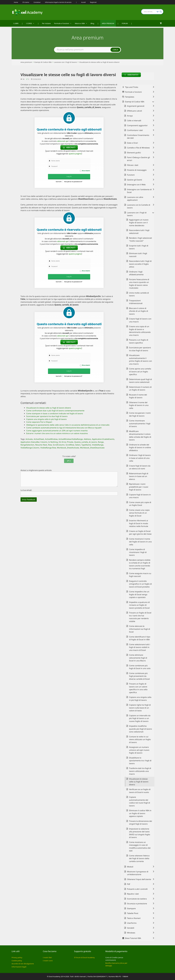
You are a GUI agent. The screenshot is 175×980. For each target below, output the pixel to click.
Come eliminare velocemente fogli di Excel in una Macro (138, 658)
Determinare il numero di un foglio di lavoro (140, 388)
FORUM (125, 23)
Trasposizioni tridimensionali (136, 302)
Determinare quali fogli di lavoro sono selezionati (141, 381)
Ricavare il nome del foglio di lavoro (138, 396)
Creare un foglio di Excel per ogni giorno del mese (140, 533)
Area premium (26, 62)
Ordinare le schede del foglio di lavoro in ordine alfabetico (140, 447)
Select (78, 445)
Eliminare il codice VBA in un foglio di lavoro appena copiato (140, 813)
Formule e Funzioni (64, 23)
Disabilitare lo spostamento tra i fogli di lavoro (140, 761)
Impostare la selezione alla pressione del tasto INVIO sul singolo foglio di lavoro (140, 833)
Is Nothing (53, 442)
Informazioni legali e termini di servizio (58, 2)
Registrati (93, 2)
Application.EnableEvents (103, 439)
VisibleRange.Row (48, 448)
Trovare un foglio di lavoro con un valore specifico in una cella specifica (138, 688)
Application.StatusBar (30, 442)
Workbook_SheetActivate (68, 448)
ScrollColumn (59, 445)
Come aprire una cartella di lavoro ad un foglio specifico (140, 372)
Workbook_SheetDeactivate (92, 448)
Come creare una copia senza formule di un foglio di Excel (139, 513)
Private (70, 442)
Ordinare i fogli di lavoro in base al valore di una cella (140, 458)
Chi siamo (26, 2)
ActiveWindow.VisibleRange (71, 439)
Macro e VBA (82, 23)
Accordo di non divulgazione (23, 964)
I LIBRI (16, 23)
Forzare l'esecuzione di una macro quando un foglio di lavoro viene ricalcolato (139, 284)
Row (50, 445)
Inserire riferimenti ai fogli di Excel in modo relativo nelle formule (139, 523)
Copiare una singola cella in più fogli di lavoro (140, 699)
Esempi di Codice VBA (43, 62)
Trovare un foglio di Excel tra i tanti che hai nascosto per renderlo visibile (140, 617)
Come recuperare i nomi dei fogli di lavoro (140, 414)
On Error (62, 442)
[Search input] (150, 12)
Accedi (83, 2)
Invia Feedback (29, 499)
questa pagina (75, 154)
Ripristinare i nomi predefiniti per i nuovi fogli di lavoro (139, 487)
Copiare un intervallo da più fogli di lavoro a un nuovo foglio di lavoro (140, 718)
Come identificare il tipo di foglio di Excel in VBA (140, 638)
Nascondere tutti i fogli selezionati (139, 232)
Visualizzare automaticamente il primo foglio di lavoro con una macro (141, 360)
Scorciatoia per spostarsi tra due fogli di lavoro (140, 349)
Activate (29, 439)
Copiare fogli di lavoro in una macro (140, 496)
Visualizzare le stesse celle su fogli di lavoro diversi (99, 62)
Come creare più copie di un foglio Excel (140, 504)
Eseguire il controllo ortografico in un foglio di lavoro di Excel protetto (140, 584)
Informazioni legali (19, 967)
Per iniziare (46, 23)
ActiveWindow (51, 439)
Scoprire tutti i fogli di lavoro (139, 247)
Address (87, 439)
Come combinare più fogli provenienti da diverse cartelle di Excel (139, 676)
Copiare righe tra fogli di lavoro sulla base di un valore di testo (140, 708)
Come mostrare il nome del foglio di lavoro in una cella (140, 542)
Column (44, 442)
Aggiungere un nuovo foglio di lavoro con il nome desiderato (139, 223)
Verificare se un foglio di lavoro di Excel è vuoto (140, 791)
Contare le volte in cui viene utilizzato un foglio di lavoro (140, 739)
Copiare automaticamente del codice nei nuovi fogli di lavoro (140, 801)
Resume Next (41, 445)
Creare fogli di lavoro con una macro (140, 320)
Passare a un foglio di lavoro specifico (139, 341)
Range (101, 442)
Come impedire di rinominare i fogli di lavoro (138, 552)
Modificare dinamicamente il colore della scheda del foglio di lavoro (140, 436)
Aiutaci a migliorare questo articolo (36, 470)
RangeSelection (27, 445)
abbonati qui (63, 141)
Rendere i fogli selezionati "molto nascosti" (141, 239)
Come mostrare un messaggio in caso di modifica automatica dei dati (140, 846)
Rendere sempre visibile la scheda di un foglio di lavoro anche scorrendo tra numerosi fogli (140, 564)
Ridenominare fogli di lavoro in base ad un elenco (139, 476)
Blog (92, 23)
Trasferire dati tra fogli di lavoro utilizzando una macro (140, 771)
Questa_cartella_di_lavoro (86, 442)
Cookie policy (17, 961)
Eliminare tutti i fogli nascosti (138, 255)
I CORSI (31, 23)
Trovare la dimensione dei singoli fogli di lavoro (141, 823)
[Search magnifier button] (161, 12)
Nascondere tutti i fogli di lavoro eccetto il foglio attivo (140, 264)
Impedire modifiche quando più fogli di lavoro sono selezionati (141, 729)
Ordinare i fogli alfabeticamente (136, 273)
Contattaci (37, 2)
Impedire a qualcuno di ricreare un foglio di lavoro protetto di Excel (139, 605)
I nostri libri (47, 957)
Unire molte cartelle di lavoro (139, 294)
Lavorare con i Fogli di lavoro (65, 62)
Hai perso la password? (73, 182)
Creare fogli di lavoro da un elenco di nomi (140, 467)
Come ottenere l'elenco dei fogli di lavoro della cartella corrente (139, 858)
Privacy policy (17, 957)
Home (16, 2)
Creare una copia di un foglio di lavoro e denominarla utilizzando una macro (140, 331)
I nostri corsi (48, 961)
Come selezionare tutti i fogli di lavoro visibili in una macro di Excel (140, 647)
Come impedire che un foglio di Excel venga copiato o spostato (139, 594)
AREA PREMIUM (108, 23)
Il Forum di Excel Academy (84, 957)
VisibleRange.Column (30, 448)
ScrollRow (70, 445)
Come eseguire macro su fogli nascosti (140, 575)
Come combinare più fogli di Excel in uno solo (140, 667)
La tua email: (26, 490)
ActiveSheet (39, 439)
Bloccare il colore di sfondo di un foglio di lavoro (139, 311)
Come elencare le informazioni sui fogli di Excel (140, 629)
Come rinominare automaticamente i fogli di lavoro (140, 423)
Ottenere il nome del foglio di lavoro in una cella (139, 405)
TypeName (86, 445)
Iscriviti (59, 182)
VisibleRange (98, 445)
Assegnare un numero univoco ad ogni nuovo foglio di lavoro (139, 750)
